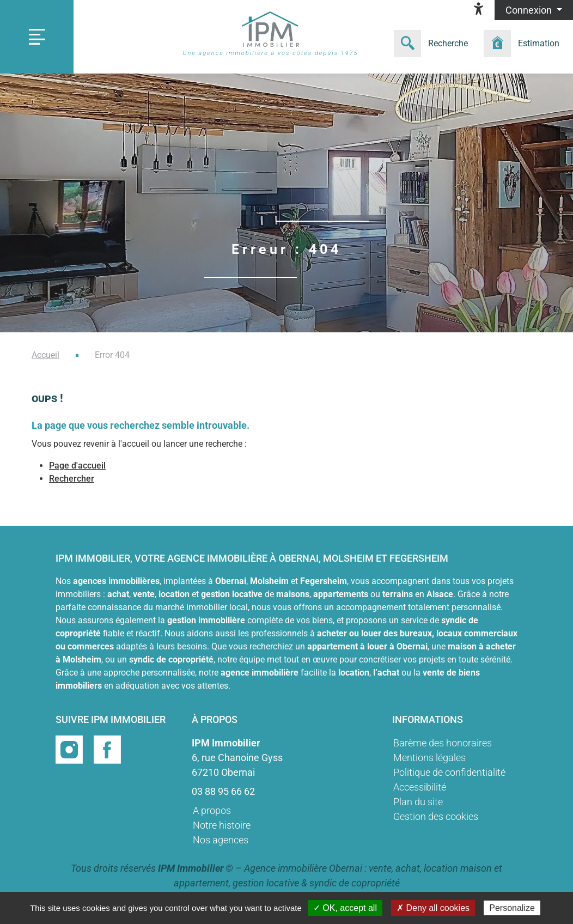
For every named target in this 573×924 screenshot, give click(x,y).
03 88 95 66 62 (223, 791)
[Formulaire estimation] (525, 44)
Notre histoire (222, 825)
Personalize (512, 908)
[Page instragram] (70, 749)
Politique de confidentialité (449, 772)
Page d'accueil (77, 466)
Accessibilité (420, 787)
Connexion (530, 10)
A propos (212, 810)
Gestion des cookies (436, 816)
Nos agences (221, 840)
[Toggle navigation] (37, 37)
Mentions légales (429, 758)
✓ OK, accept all (345, 908)
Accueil (45, 355)
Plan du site (418, 802)
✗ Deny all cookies (433, 908)
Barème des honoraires (443, 743)
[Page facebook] (107, 749)
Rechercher (72, 479)
